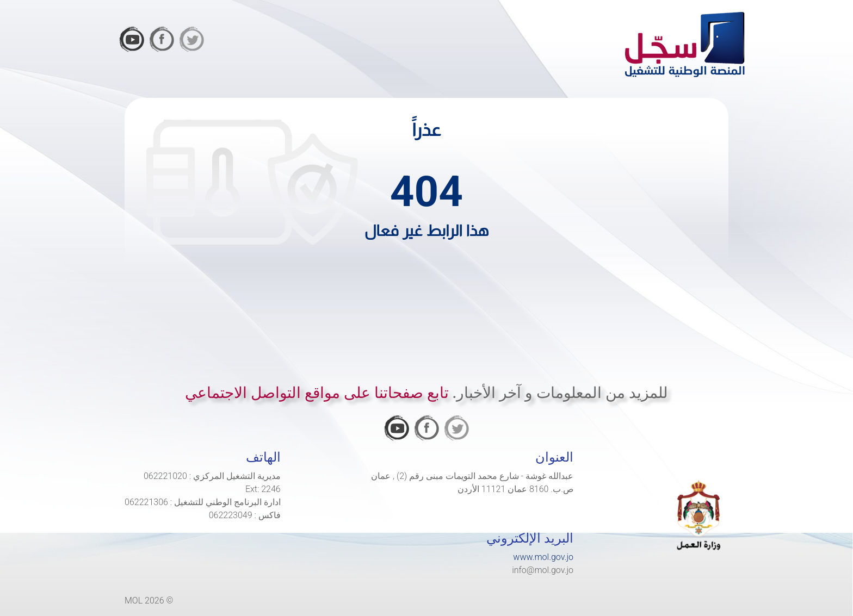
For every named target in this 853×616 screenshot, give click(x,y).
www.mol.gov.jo (543, 557)
